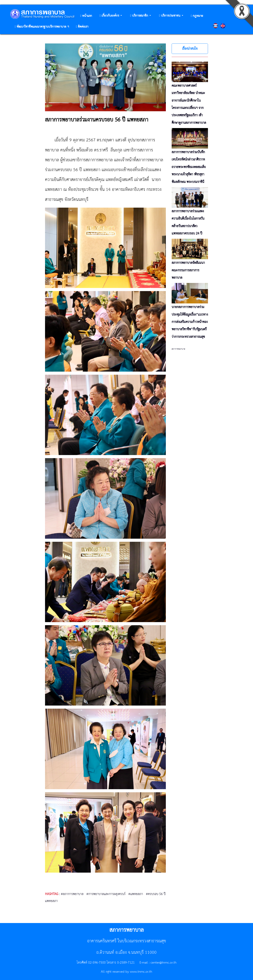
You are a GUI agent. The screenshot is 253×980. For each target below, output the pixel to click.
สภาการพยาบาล (178, 349)
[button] (111, 16)
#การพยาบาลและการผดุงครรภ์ (106, 894)
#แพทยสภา (136, 894)
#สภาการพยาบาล (72, 894)
